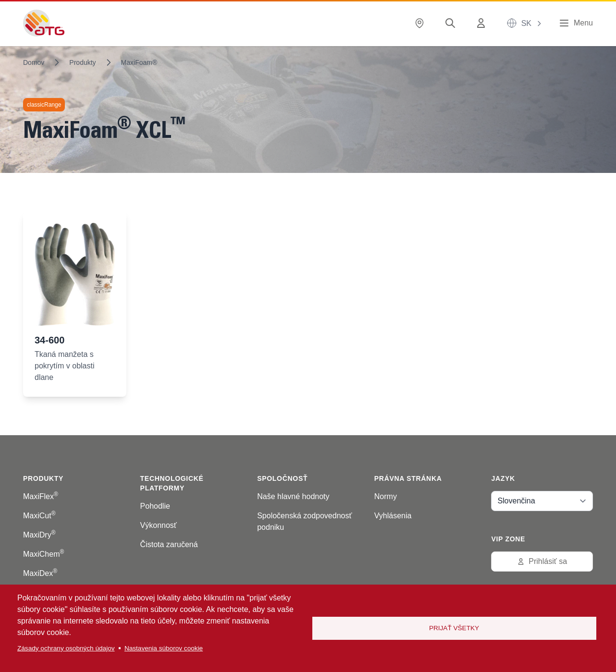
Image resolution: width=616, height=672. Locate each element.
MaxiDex (40, 573)
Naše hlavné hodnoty (293, 496)
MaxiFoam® (139, 62)
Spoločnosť (282, 478)
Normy (386, 496)
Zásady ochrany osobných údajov (66, 648)
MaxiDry (39, 535)
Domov (34, 62)
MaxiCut (39, 516)
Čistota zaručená (169, 544)
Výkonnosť (159, 525)
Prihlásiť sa (542, 561)
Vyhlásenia (393, 516)
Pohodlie (155, 506)
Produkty (82, 62)
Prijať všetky (454, 628)
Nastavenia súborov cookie (164, 648)
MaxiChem (43, 554)
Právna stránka (408, 478)
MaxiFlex (41, 496)
